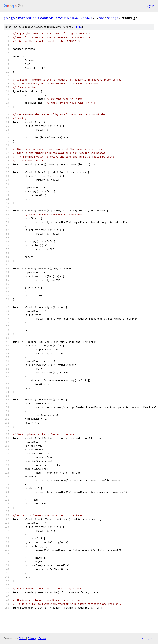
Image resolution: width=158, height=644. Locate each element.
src (102, 18)
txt (143, 638)
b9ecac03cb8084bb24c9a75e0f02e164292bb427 (55, 18)
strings (113, 18)
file (79, 27)
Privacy (32, 638)
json (151, 638)
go (6, 18)
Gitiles (22, 638)
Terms (42, 638)
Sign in (150, 6)
